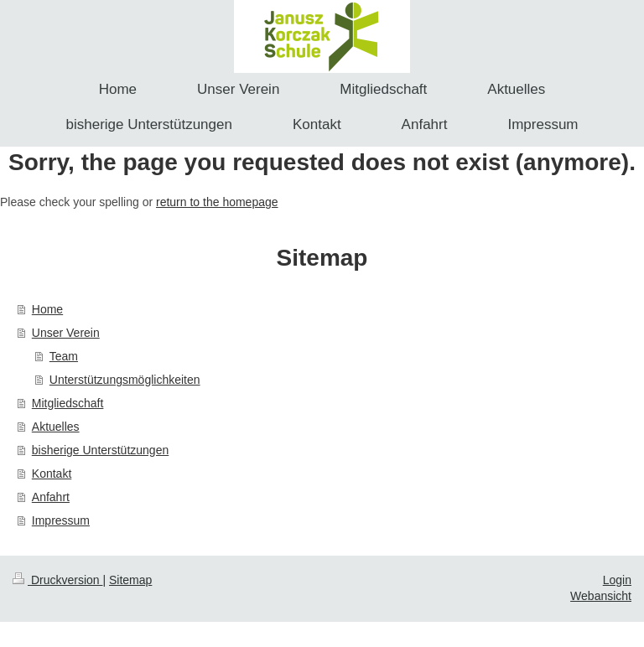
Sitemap (130, 580)
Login (617, 580)
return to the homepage (217, 202)
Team (64, 356)
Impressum (61, 520)
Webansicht (601, 596)
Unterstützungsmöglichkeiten (125, 380)
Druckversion (57, 580)
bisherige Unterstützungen (100, 450)
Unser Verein (66, 333)
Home (47, 309)
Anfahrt (51, 497)
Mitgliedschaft (68, 403)
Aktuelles (56, 427)
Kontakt (52, 474)
